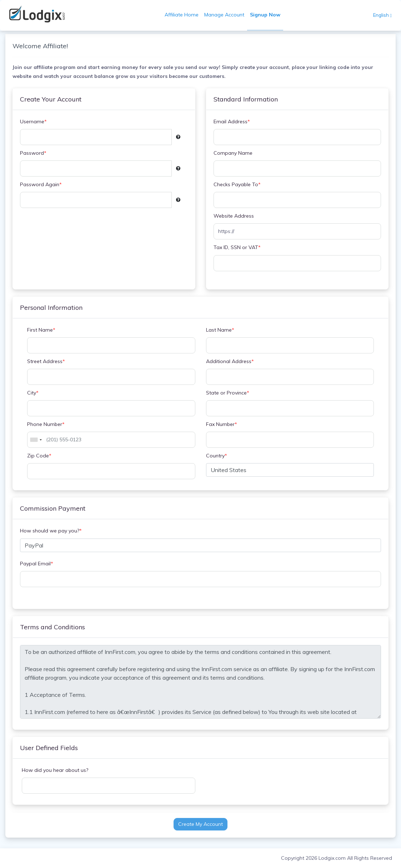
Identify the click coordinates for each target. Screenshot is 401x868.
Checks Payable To (237, 185)
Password (33, 153)
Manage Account (224, 15)
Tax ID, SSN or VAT (237, 247)
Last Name (220, 330)
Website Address (234, 216)
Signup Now (265, 15)
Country (217, 456)
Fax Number (222, 424)
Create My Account (200, 824)
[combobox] (36, 440)
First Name (41, 330)
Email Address (232, 122)
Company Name (233, 153)
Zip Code (39, 456)
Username (33, 122)
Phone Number (46, 424)
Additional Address (230, 361)
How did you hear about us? (55, 770)
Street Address (46, 361)
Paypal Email (37, 564)
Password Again (41, 185)
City (33, 393)
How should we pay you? (51, 531)
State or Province (228, 393)
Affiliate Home (182, 15)
